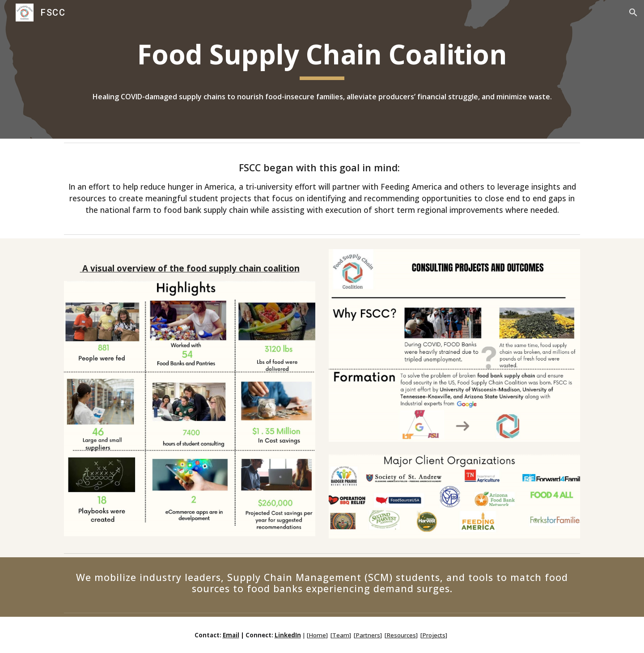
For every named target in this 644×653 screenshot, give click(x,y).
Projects (434, 635)
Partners (368, 635)
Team (341, 635)
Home (317, 635)
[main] (322, 59)
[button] (633, 13)
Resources (401, 635)
